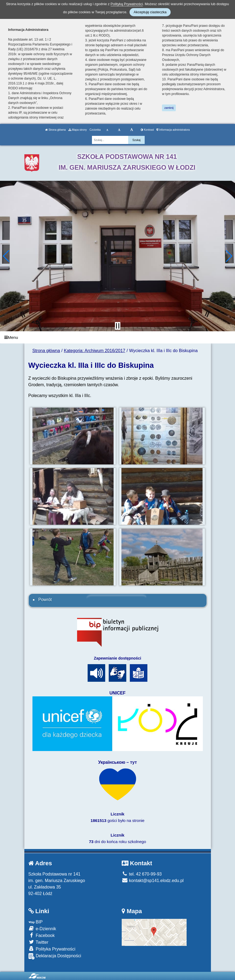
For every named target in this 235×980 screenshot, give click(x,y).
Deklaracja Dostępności (55, 956)
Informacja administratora (173, 130)
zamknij (169, 108)
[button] (6, 256)
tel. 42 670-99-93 (142, 874)
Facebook (42, 935)
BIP (36, 922)
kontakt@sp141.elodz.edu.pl (153, 881)
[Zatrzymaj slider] (118, 326)
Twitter (38, 942)
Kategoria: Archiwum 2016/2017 (95, 351)
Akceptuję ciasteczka (150, 12)
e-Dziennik (42, 928)
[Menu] (117, 337)
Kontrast (147, 130)
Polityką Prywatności (127, 4)
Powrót (45, 600)
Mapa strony (78, 130)
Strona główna (55, 130)
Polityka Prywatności (52, 949)
